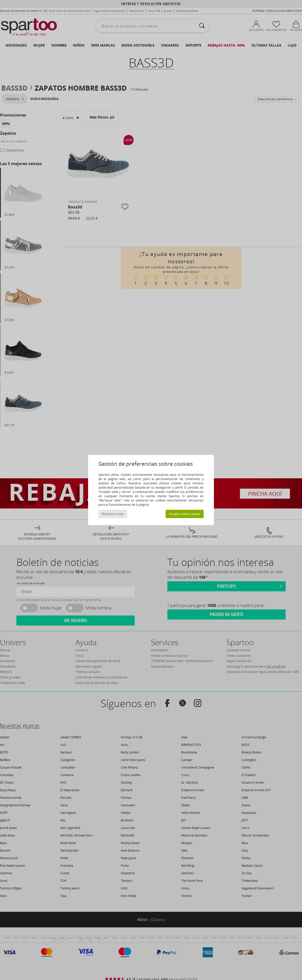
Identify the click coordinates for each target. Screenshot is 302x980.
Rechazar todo (113, 514)
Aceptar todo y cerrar (184, 514)
